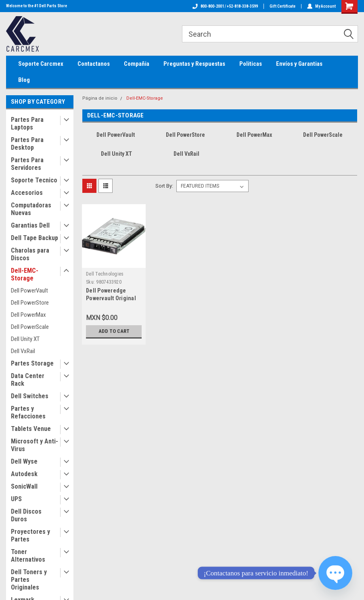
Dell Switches (30, 396)
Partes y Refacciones (28, 412)
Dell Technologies (105, 274)
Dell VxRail (23, 351)
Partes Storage (32, 363)
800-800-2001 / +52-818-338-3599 (225, 6)
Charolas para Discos (30, 254)
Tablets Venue (31, 429)
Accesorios (27, 193)
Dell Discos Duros (26, 515)
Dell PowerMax (28, 315)
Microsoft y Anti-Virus (35, 445)
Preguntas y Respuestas (194, 64)
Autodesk (24, 474)
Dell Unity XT (25, 339)
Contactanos (94, 64)
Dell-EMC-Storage (25, 274)
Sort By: (164, 186)
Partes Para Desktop (27, 144)
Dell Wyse (24, 461)
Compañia (137, 64)
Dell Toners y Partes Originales (29, 580)
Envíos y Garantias (299, 64)
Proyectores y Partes (30, 535)
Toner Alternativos (28, 556)
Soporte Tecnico (34, 180)
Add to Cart (114, 331)
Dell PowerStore (30, 303)
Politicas (251, 64)
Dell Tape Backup (35, 238)
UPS (16, 499)
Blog (24, 80)
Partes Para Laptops (27, 123)
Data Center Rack (28, 380)
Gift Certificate (282, 6)
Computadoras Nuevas (31, 209)
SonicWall (24, 486)
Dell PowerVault (29, 291)
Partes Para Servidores (27, 164)
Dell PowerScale (30, 327)
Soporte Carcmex (41, 64)
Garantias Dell (30, 225)
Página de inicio (100, 98)
